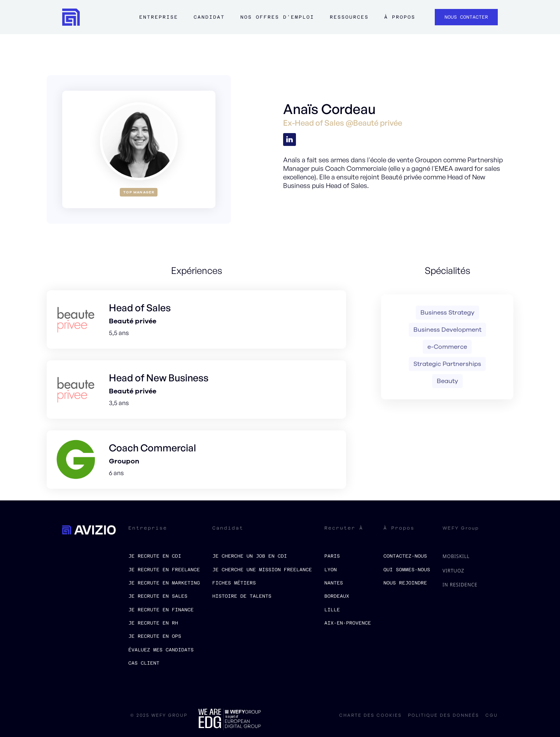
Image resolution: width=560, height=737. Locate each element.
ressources (349, 17)
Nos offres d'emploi (277, 17)
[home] (71, 17)
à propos (400, 17)
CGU (492, 716)
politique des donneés (444, 716)
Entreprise (159, 17)
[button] (159, 21)
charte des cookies (370, 716)
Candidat (209, 17)
